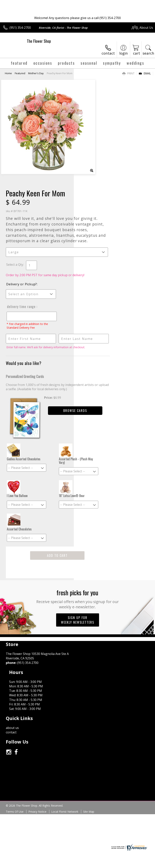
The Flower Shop (39, 41)
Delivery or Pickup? (95, 196)
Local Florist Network (65, 675)
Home (8, 73)
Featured (20, 73)
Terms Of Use (15, 675)
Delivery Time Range (95, 218)
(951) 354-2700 (20, 28)
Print (128, 73)
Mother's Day (36, 73)
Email (145, 73)
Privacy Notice (37, 675)
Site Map (89, 675)
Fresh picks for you (78, 508)
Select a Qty (88, 172)
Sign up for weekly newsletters (78, 529)
